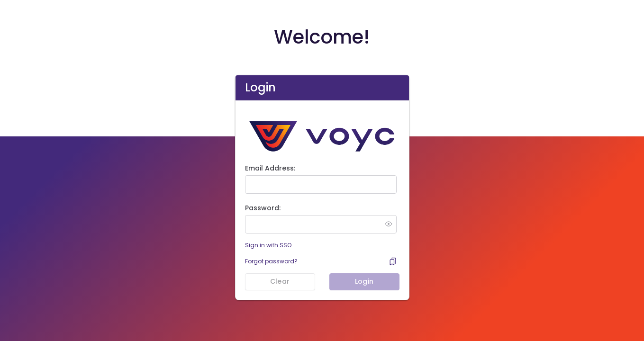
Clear (280, 281)
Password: (263, 208)
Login (364, 281)
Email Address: (270, 168)
